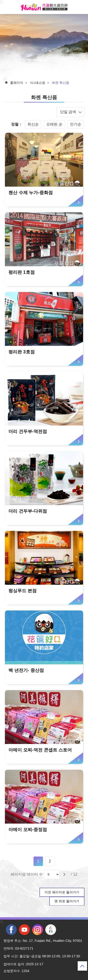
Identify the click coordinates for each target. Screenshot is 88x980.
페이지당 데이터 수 (27, 874)
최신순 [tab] (33, 124)
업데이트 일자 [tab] (14, 964)
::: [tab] (2, 2)
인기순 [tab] (76, 124)
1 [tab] (38, 861)
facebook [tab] (11, 930)
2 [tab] (50, 861)
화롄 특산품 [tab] (61, 83)
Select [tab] (2, 2)
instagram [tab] (38, 930)
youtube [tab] (24, 930)
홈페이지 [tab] (17, 83)
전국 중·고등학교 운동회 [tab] (51, 930)
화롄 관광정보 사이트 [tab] (44, 7)
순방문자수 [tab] (12, 971)
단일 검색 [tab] (68, 112)
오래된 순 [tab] (54, 124)
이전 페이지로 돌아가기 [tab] (62, 892)
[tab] (44, 170)
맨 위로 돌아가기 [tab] (67, 901)
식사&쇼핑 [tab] (38, 83)
